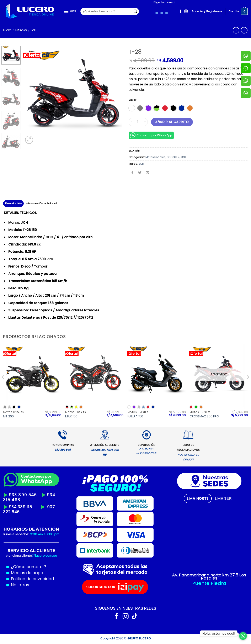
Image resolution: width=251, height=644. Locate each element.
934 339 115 (20, 507)
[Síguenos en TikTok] (135, 617)
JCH (33, 30)
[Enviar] (135, 11)
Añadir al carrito (172, 122)
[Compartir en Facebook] (132, 173)
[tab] (198, 498)
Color (132, 100)
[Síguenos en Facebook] (181, 11)
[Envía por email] (147, 173)
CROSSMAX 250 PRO (204, 416)
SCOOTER (173, 157)
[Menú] (71, 11)
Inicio (7, 30)
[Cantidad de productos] (138, 122)
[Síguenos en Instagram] (186, 11)
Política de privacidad (31, 579)
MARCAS (21, 30)
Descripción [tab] (14, 203)
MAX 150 (71, 416)
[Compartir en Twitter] (140, 173)
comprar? (36, 567)
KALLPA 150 (135, 416)
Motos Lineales (155, 157)
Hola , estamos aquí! (219, 634)
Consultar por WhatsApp (151, 135)
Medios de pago (26, 573)
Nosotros (20, 585)
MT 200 (8, 416)
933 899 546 (23, 495)
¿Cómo (18, 567)
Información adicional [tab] (41, 203)
